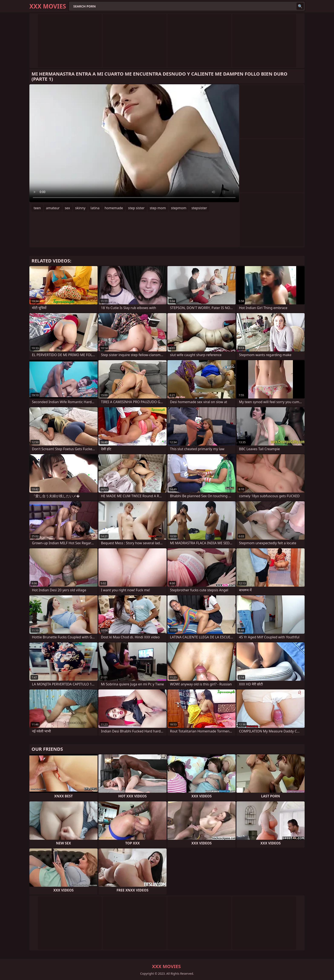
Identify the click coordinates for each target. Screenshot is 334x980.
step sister (136, 208)
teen (37, 208)
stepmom (179, 208)
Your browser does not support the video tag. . (134, 143)
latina (95, 208)
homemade (114, 208)
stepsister (199, 208)
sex (67, 208)
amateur (53, 208)
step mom (158, 208)
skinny (80, 208)
